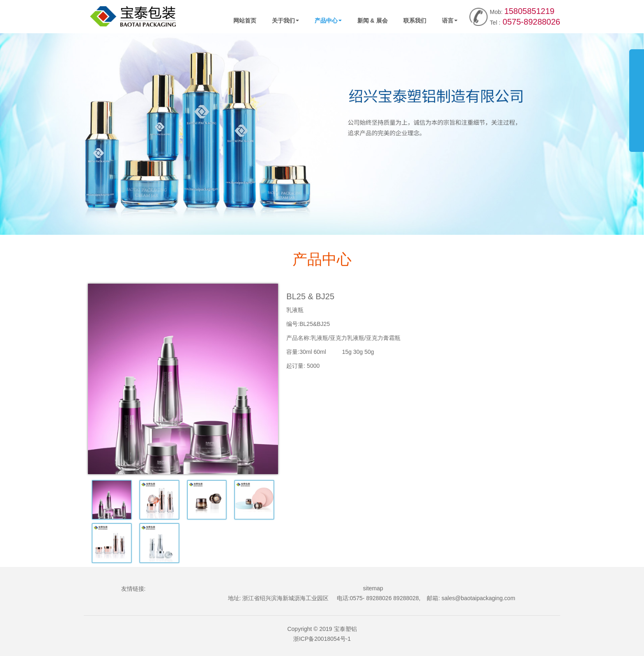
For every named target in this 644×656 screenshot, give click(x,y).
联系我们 (415, 21)
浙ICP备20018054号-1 (322, 639)
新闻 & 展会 (373, 21)
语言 (450, 21)
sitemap (373, 588)
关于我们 (285, 21)
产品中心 (328, 21)
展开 (637, 96)
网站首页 (245, 21)
